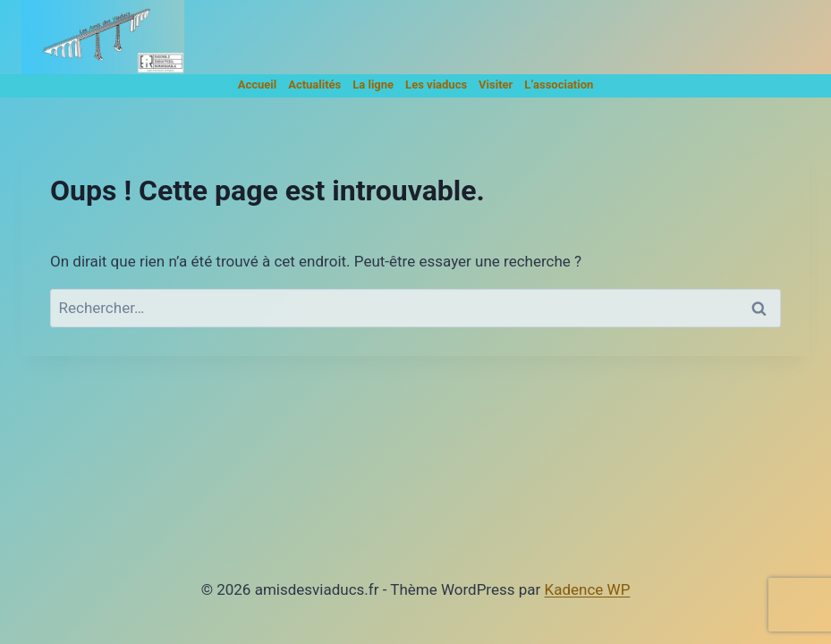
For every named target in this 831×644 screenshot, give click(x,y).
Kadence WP (588, 589)
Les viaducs (436, 85)
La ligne (373, 85)
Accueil (257, 85)
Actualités (314, 85)
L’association (559, 85)
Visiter (496, 85)
